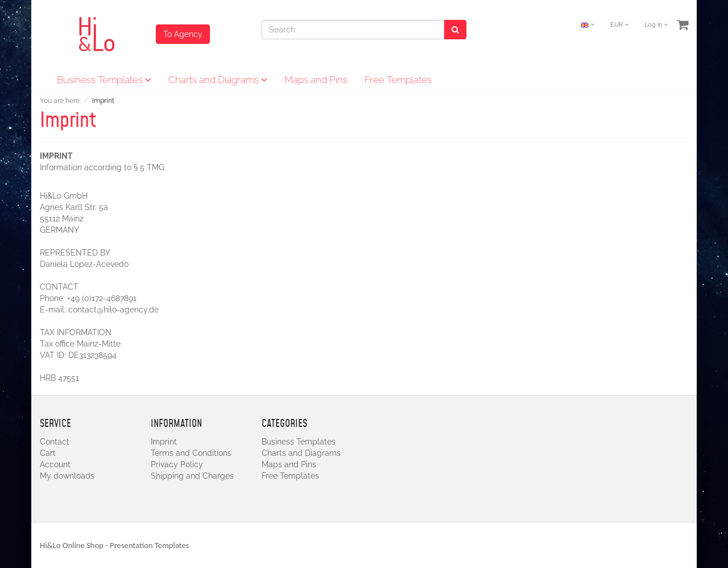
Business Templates (104, 80)
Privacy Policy (177, 464)
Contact (55, 442)
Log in (656, 25)
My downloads (67, 476)
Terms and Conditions (191, 453)
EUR (619, 25)
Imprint (164, 442)
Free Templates (398, 80)
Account (55, 464)
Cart (48, 453)
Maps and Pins (316, 80)
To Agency (183, 34)
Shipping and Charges (192, 476)
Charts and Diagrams (218, 80)
